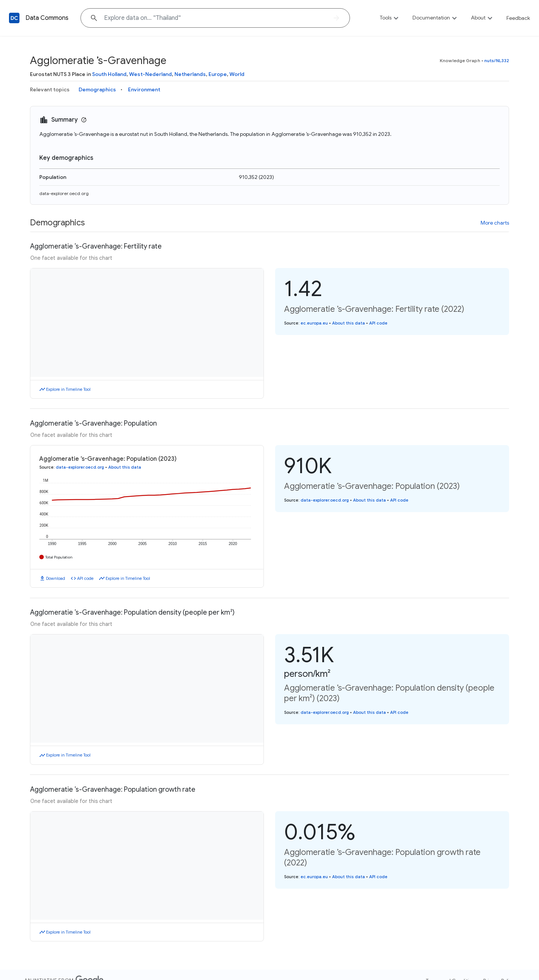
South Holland (109, 74)
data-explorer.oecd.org (64, 193)
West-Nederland (150, 74)
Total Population (59, 557)
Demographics (97, 89)
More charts (495, 223)
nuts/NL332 (497, 60)
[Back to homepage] (14, 18)
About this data (348, 323)
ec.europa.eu (314, 323)
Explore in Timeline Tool (68, 389)
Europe (218, 74)
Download (56, 578)
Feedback (518, 18)
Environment (144, 89)
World (237, 74)
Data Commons (47, 18)
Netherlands (190, 74)
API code (378, 323)
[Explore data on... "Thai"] (215, 18)
